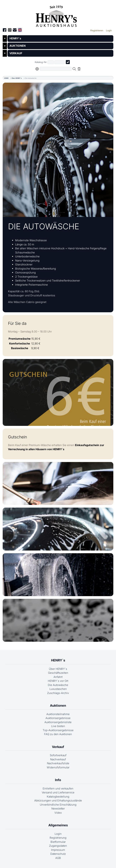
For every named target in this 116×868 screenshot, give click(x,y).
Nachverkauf (58, 759)
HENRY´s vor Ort (58, 681)
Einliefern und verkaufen (58, 788)
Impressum (58, 850)
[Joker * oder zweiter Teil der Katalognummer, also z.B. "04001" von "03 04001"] (60, 62)
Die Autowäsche (58, 685)
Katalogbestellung (58, 797)
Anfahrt (58, 677)
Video (58, 813)
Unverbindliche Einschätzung (58, 805)
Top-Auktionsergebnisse (58, 730)
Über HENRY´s (17, 78)
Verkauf (58, 747)
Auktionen (58, 706)
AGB (58, 858)
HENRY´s (15, 38)
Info (58, 780)
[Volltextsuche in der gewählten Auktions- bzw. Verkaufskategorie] (56, 69)
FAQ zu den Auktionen (58, 734)
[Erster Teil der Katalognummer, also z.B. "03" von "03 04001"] (51, 62)
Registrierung (58, 838)
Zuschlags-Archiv (58, 693)
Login (58, 834)
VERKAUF (16, 53)
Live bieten (58, 726)
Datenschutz (58, 854)
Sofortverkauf (58, 755)
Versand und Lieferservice (58, 792)
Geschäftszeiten (58, 673)
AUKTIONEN (17, 46)
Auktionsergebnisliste (58, 722)
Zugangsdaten (58, 846)
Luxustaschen (58, 689)
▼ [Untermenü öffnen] (5, 38)
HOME (6, 78)
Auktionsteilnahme (58, 714)
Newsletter (58, 809)
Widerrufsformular (58, 767)
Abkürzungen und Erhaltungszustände (58, 800)
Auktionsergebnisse (58, 718)
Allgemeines (58, 825)
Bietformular (58, 842)
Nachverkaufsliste (58, 763)
